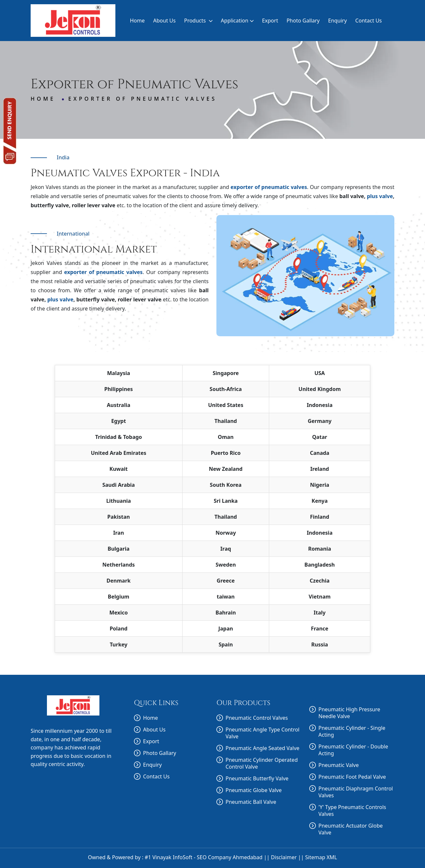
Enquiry (337, 21)
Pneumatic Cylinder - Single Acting (352, 731)
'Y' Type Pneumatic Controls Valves (352, 811)
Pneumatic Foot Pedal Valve (352, 777)
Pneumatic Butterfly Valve (257, 779)
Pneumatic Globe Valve (254, 790)
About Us (164, 21)
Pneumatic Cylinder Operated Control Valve (262, 763)
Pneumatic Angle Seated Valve (263, 748)
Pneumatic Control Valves (257, 718)
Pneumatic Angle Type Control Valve (263, 733)
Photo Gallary (303, 21)
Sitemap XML (321, 857)
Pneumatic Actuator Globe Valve (351, 829)
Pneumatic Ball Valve (251, 802)
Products (198, 21)
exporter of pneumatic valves (269, 187)
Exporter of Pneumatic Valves (142, 99)
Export (270, 21)
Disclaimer (284, 857)
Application (237, 21)
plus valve (380, 196)
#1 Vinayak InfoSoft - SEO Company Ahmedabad (204, 857)
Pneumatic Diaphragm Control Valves (356, 792)
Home (137, 21)
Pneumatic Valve (339, 765)
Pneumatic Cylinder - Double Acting (353, 750)
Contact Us (368, 21)
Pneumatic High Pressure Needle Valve (349, 713)
